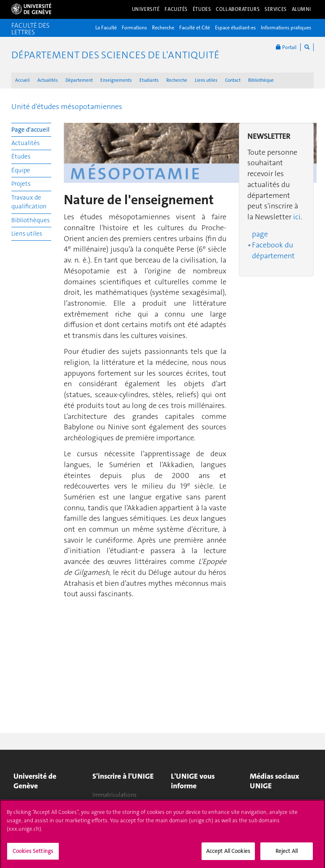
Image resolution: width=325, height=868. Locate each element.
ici (297, 217)
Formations (134, 28)
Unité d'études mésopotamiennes (67, 107)
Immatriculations (114, 795)
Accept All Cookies (228, 854)
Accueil (22, 80)
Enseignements (116, 80)
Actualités (48, 80)
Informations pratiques (286, 28)
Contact (233, 80)
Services (276, 9)
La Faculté (106, 28)
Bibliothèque (261, 80)
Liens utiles (206, 80)
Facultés (176, 9)
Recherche (163, 28)
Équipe (21, 170)
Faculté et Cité (195, 28)
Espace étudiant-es (235, 28)
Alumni (301, 9)
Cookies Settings (33, 854)
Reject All (287, 854)
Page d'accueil (30, 130)
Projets (21, 184)
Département (79, 80)
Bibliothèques (30, 220)
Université (146, 9)
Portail (286, 47)
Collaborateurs (238, 9)
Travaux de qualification (29, 202)
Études (202, 9)
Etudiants (149, 80)
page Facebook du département (273, 245)
